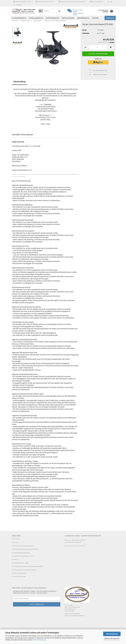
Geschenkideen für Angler (21, 563)
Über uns (16, 560)
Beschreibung (20, 82)
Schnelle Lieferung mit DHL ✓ (23, 2)
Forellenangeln (36, 18)
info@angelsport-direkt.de (77, 616)
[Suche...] (41, 11)
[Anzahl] (98, 47)
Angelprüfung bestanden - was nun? (24, 556)
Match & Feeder (68, 18)
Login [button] (110, 2)
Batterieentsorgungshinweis (22, 553)
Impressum (17, 539)
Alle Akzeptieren (112, 634)
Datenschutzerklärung (39, 640)
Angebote (110, 18)
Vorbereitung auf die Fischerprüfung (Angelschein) (28, 566)
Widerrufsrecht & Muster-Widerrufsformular (26, 549)
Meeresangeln (83, 18)
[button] (85, 47)
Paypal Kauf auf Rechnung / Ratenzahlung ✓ (73, 2)
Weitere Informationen (112, 638)
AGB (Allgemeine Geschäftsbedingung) (25, 570)
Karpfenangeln (52, 18)
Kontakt (16, 542)
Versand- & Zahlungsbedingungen (24, 546)
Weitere (95, 18)
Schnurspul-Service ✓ (97, 2)
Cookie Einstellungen (20, 577)
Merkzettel (18, 5)
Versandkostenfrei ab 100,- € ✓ (46, 2)
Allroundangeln (19, 18)
